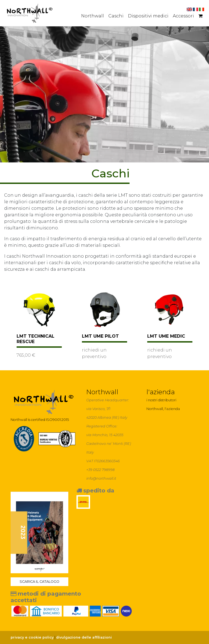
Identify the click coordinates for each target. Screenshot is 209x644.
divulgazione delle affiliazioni (84, 637)
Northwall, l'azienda (163, 409)
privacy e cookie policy (32, 637)
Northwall (93, 16)
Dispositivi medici (148, 16)
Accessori (183, 16)
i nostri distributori (161, 400)
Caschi (116, 16)
